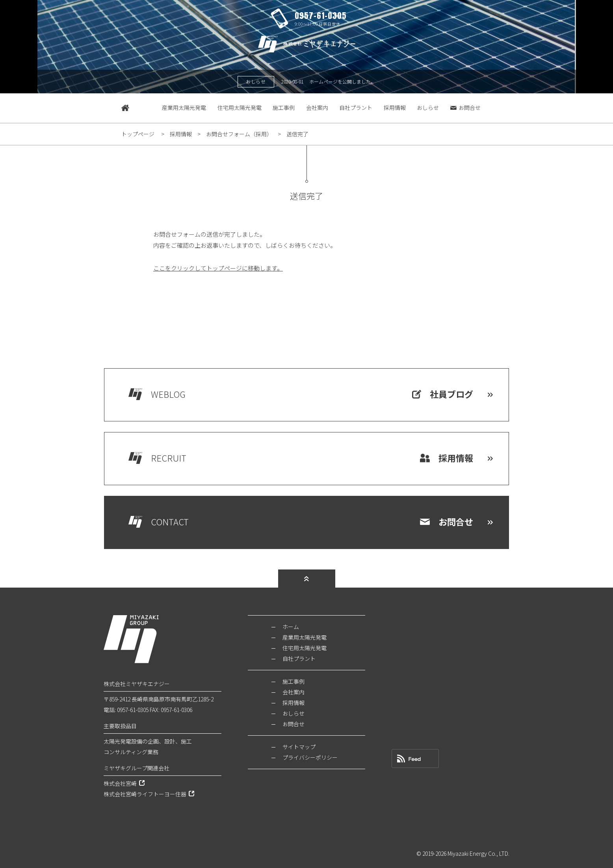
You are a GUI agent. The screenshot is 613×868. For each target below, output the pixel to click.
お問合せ (465, 108)
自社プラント (356, 108)
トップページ (138, 134)
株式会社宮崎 (120, 783)
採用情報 (395, 108)
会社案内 (317, 108)
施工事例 (284, 108)
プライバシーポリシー (310, 757)
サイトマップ (299, 747)
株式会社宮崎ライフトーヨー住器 (145, 794)
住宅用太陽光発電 (240, 108)
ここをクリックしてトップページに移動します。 (218, 268)
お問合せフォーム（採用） (239, 134)
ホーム (291, 627)
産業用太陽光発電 (184, 108)
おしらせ (428, 108)
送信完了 (297, 134)
